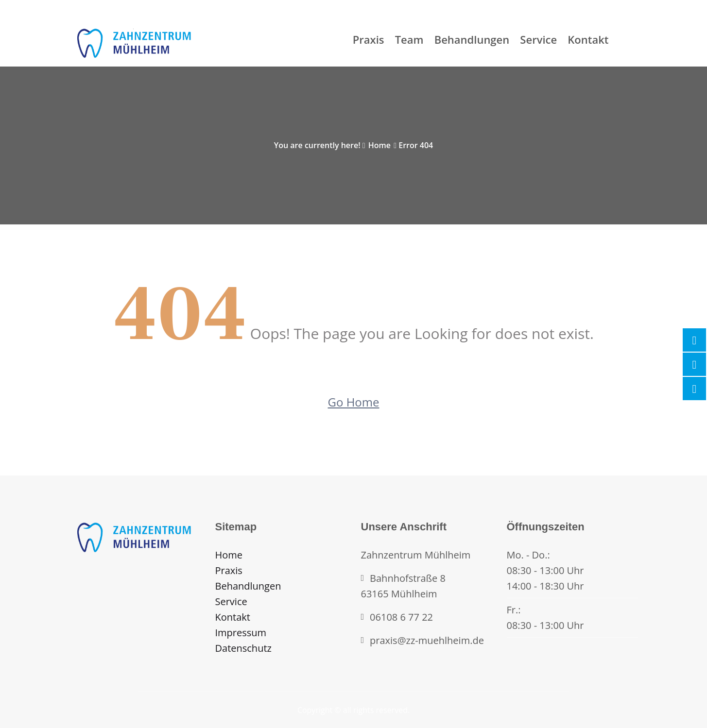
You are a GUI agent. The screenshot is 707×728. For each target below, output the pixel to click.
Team (409, 39)
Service (538, 39)
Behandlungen (472, 39)
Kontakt (588, 39)
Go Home (354, 402)
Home (379, 145)
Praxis (369, 39)
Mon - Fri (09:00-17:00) (111, 6)
